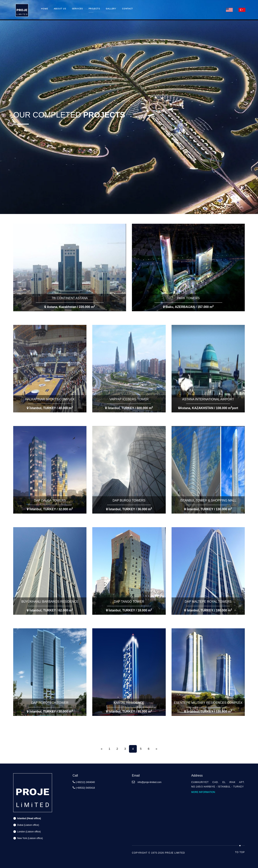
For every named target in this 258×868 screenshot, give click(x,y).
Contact (127, 9)
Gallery (111, 9)
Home (44, 9)
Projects (94, 9)
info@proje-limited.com (149, 782)
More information (203, 792)
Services (77, 9)
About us (60, 9)
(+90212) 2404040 (85, 782)
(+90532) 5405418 (85, 788)
